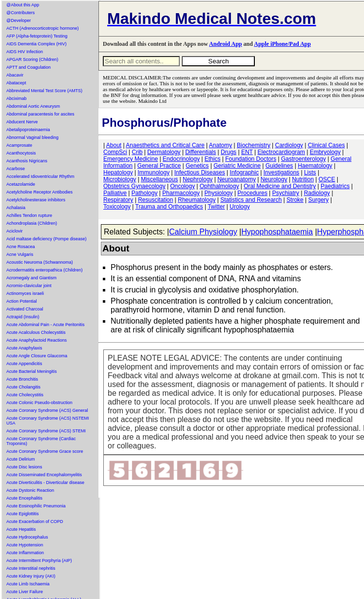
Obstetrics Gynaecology (134, 186)
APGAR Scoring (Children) (32, 59)
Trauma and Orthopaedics (169, 207)
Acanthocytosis (21, 153)
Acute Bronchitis (22, 379)
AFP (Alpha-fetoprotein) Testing (37, 36)
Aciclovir (15, 231)
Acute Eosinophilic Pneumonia (36, 506)
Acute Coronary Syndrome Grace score (45, 451)
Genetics (197, 166)
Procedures (252, 193)
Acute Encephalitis (24, 498)
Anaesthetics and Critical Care (165, 145)
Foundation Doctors (251, 159)
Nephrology (198, 179)
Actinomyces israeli (25, 293)
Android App (225, 44)
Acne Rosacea (21, 247)
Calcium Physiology (203, 232)
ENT (247, 152)
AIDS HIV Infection (25, 52)
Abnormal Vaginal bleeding (32, 137)
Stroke (295, 200)
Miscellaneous (159, 179)
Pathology (144, 193)
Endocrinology (181, 159)
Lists (310, 173)
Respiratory (118, 200)
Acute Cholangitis (23, 387)
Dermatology (164, 152)
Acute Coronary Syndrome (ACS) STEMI (46, 431)
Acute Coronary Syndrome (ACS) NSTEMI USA (48, 421)
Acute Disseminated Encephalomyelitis (44, 475)
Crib (137, 152)
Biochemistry (254, 145)
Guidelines (279, 166)
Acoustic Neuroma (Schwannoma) (40, 262)
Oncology (182, 186)
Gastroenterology (304, 159)
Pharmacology (181, 193)
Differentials (201, 152)
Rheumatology (197, 200)
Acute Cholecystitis (25, 395)
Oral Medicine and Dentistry (280, 186)
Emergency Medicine (131, 159)
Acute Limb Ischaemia (28, 584)
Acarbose (16, 169)
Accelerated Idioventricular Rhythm (40, 176)
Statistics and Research (251, 200)
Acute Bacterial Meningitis (32, 371)
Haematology (315, 166)
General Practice (159, 166)
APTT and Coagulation (29, 67)
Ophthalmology (220, 186)
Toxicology (117, 207)
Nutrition (303, 179)
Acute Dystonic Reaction (30, 490)
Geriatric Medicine (237, 166)
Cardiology (289, 145)
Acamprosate (19, 145)
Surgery (319, 200)
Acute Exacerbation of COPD (35, 522)
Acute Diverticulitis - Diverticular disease (45, 483)
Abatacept (16, 83)
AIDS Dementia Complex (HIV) (37, 44)
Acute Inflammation (25, 553)
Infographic (244, 173)
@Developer (19, 20)
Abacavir (15, 75)
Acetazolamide (21, 184)
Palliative (115, 193)
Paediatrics (335, 186)
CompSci (115, 152)
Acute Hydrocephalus (27, 537)
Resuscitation (155, 200)
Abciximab (17, 98)
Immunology (154, 173)
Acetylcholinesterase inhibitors (36, 200)
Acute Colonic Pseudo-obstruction (39, 403)
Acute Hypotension (25, 545)
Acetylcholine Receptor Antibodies (39, 192)
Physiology (219, 193)
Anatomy (220, 145)
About (114, 145)
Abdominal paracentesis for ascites (40, 114)
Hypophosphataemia (277, 232)
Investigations (281, 173)
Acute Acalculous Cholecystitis (36, 332)
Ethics (213, 159)
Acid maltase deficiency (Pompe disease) (47, 239)
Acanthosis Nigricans (27, 161)
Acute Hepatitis (21, 529)
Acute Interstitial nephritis (31, 568)
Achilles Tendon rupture (29, 215)
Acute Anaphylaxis (24, 348)
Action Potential (22, 301)
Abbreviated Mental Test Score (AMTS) (44, 91)
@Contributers (20, 13)
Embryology (325, 152)
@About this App (23, 5)
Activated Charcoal (25, 309)
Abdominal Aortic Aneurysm (33, 106)
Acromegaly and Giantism (31, 278)
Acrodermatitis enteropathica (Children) (45, 270)
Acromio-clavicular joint (29, 286)
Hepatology (118, 173)
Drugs (229, 152)
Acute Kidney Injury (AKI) (31, 576)
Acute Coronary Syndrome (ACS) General (47, 410)
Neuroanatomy (237, 179)
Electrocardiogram (281, 152)
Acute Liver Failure (25, 592)
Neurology (274, 179)
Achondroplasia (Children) (32, 223)
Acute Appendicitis (24, 364)
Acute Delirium (21, 459)
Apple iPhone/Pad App (282, 44)
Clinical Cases (326, 145)
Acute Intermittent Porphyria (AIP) (39, 560)
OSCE (327, 179)
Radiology (317, 193)
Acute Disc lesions (24, 467)
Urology (239, 207)
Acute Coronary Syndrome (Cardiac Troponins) (41, 441)
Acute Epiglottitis (23, 514)
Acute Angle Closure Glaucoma (37, 356)
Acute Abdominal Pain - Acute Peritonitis (46, 325)
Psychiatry (286, 193)
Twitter (216, 207)
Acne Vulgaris (20, 254)
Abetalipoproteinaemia (28, 130)
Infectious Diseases (200, 173)
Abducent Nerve (22, 122)
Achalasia (16, 208)
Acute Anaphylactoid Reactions (37, 340)
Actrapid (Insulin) (23, 317)
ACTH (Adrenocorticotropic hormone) (43, 28)
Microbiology (120, 179)
